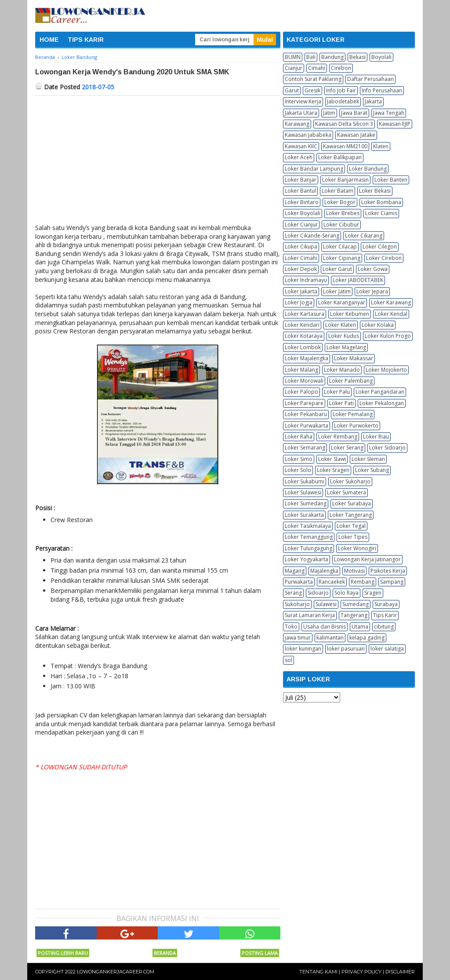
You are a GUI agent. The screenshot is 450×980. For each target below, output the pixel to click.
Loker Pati (341, 403)
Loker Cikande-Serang (312, 236)
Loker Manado (342, 370)
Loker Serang (347, 448)
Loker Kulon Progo (388, 336)
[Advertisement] (158, 162)
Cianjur (294, 68)
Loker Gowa (373, 269)
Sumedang (356, 604)
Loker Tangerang (351, 515)
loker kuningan (303, 649)
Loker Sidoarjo (387, 448)
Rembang (363, 582)
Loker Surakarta (304, 515)
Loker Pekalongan (382, 403)
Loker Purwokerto (356, 426)
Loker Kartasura (305, 314)
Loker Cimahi (301, 258)
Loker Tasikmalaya (308, 526)
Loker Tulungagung (308, 548)
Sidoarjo (318, 593)
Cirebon (341, 68)
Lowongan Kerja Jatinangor (367, 559)
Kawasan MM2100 (345, 146)
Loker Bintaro (302, 202)
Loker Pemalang (353, 414)
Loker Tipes (353, 537)
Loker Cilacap (340, 247)
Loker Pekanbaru (306, 414)
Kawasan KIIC (301, 146)
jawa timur (298, 638)
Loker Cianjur (301, 225)
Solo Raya (347, 593)
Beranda (165, 953)
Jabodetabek (343, 101)
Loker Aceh (299, 157)
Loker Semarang (305, 448)
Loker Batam (337, 191)
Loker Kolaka (378, 325)
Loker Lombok (303, 347)
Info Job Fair (341, 90)
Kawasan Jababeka (308, 135)
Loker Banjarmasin (345, 180)
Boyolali (381, 57)
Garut (292, 90)
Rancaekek (332, 582)
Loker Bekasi (375, 191)
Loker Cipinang (342, 258)
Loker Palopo (301, 392)
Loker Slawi (332, 459)
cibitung (384, 627)
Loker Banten (391, 180)
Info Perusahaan (382, 90)
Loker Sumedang (306, 503)
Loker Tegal (351, 526)
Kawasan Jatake (356, 135)
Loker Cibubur (341, 225)
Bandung (332, 57)
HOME (49, 40)
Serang (293, 593)
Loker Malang (301, 370)
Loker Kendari (302, 325)
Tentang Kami (318, 972)
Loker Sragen (333, 470)
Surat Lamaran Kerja (310, 615)
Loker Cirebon (384, 258)
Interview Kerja (303, 101)
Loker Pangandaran (380, 392)
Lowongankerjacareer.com (116, 972)
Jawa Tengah (389, 113)
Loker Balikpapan (340, 157)
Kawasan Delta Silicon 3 (344, 124)
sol (289, 660)
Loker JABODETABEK (358, 280)
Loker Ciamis (381, 213)
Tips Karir (385, 615)
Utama (360, 627)
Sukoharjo (297, 604)
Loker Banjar (301, 180)
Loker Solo (298, 470)
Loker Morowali (304, 381)
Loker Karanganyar (342, 302)
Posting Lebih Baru (63, 953)
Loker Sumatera (347, 492)
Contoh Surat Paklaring (313, 79)
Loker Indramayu (306, 280)
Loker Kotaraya (304, 336)
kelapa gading (367, 638)
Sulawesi (326, 604)
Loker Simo (299, 459)
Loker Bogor (340, 202)
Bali (311, 57)
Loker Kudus (344, 336)
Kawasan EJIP (395, 124)
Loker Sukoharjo (350, 481)
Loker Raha (299, 437)
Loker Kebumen (350, 314)
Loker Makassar (354, 358)
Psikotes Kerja (388, 571)
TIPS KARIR (86, 40)
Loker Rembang (338, 437)
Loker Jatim (337, 291)
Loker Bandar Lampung (314, 169)
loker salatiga (387, 649)
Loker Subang (372, 470)
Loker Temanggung (309, 537)
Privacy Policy (361, 972)
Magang (295, 571)
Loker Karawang (391, 302)
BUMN (293, 57)
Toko (291, 627)
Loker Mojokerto (386, 370)
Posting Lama (260, 953)
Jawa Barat (354, 113)
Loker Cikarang (364, 236)
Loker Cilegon (380, 247)
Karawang (297, 124)
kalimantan (330, 638)
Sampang (392, 582)
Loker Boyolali (303, 213)
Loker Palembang (351, 381)
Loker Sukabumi (305, 481)
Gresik (312, 90)
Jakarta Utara (301, 113)
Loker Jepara (372, 291)
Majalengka (324, 571)
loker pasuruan (346, 649)
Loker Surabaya (352, 503)
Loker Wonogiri (357, 548)
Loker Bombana (381, 202)
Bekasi (357, 57)
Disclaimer (400, 972)
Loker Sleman (368, 459)
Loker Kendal (391, 314)
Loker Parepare (304, 403)
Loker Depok (301, 269)
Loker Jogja (299, 302)
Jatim (329, 113)
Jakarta (373, 101)
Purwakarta (299, 582)
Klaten (381, 146)
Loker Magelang (346, 347)
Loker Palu (337, 392)
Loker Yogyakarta (307, 559)
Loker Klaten (341, 325)
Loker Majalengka (307, 358)
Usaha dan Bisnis (325, 627)
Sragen (373, 593)
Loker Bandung (368, 169)
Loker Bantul (300, 191)
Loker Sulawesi (303, 492)
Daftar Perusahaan (370, 79)
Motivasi (354, 571)
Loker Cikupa (301, 247)
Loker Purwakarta (307, 426)
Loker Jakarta (301, 291)
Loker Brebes (343, 213)
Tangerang (354, 615)
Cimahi (317, 68)
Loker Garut (337, 269)
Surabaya (386, 604)
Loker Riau (376, 437)
